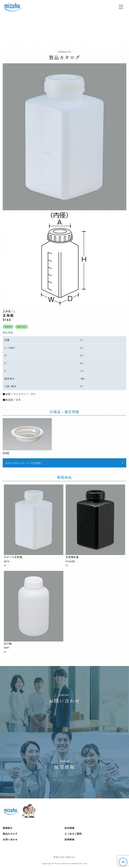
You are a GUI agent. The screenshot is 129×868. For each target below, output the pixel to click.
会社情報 (69, 828)
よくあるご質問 (73, 834)
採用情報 (69, 839)
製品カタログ (10, 834)
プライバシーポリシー (64, 857)
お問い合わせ (10, 839)
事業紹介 (8, 828)
